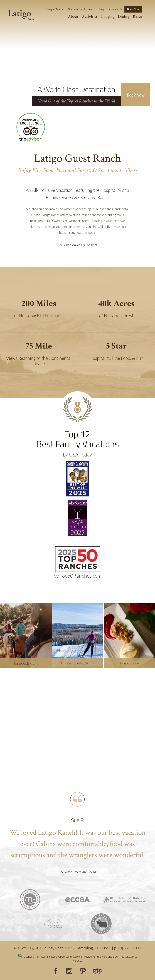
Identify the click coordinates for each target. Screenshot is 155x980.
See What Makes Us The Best (77, 245)
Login (4, 976)
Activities (90, 17)
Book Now (136, 95)
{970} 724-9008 (127, 948)
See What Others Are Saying (78, 872)
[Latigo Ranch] (21, 15)
